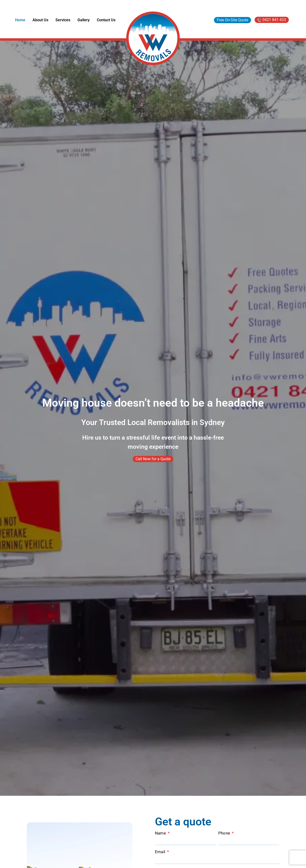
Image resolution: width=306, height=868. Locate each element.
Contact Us (106, 20)
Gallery (84, 20)
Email (161, 852)
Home (20, 20)
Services (63, 20)
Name (161, 833)
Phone (225, 833)
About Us (40, 20)
